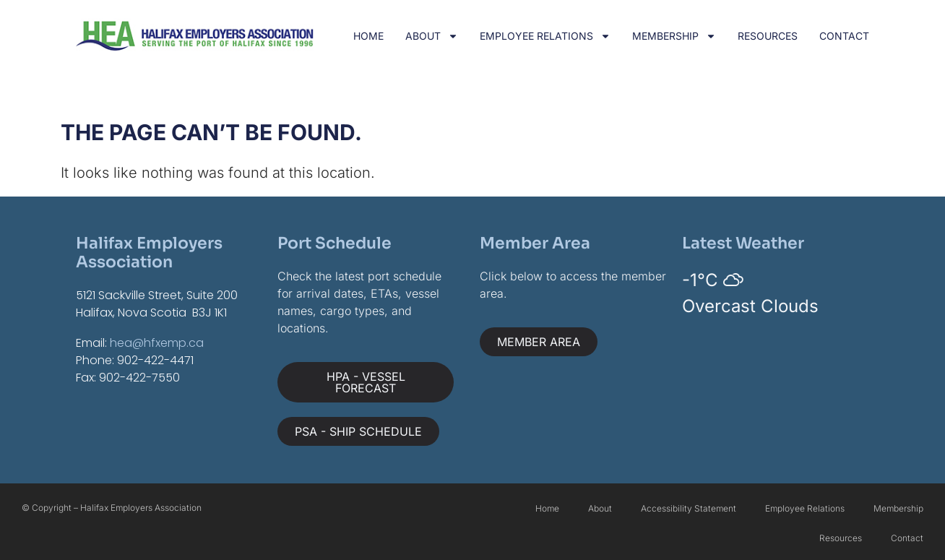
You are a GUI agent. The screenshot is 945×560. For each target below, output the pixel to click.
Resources (768, 36)
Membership (674, 36)
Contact (844, 36)
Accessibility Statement (689, 508)
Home (368, 36)
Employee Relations (545, 36)
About (432, 36)
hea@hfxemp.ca (157, 343)
